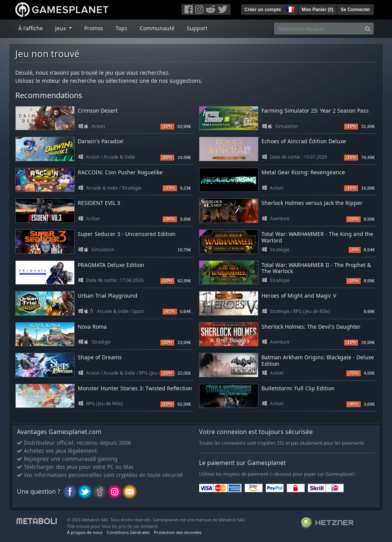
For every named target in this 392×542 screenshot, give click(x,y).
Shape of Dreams (100, 357)
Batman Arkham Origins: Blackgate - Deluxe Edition (318, 360)
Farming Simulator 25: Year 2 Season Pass (315, 111)
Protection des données (178, 532)
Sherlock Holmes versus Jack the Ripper (312, 203)
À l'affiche (31, 28)
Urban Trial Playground (108, 296)
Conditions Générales (128, 532)
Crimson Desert (98, 111)
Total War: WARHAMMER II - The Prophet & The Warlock (316, 268)
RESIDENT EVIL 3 (99, 203)
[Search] (368, 29)
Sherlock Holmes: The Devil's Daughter (311, 327)
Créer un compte (263, 10)
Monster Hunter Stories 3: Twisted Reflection (135, 388)
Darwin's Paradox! (101, 141)
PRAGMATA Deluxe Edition (111, 265)
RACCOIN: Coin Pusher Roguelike (120, 172)
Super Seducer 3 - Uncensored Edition (127, 234)
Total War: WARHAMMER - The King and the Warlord (317, 237)
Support (197, 28)
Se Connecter (355, 10)
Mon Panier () (318, 10)
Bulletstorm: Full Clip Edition (298, 388)
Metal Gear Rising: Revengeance (303, 172)
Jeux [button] (61, 28)
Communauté (157, 28)
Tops (122, 28)
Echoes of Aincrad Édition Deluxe (304, 141)
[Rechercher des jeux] (318, 29)
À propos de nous (85, 532)
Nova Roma (92, 327)
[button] (289, 8)
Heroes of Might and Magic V (299, 296)
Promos (94, 28)
